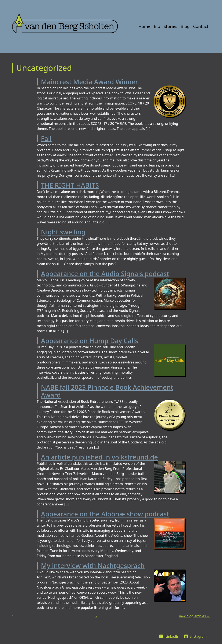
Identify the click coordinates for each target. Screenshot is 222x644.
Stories (170, 26)
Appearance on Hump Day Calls (90, 341)
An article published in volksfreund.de (100, 457)
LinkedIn (172, 636)
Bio (157, 26)
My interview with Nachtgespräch (93, 566)
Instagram (199, 636)
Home (144, 26)
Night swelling (63, 232)
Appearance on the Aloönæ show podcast (105, 514)
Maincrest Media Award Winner (90, 82)
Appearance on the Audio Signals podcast (105, 274)
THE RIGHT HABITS (70, 185)
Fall (46, 138)
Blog (185, 26)
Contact (201, 26)
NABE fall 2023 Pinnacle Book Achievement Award (107, 391)
